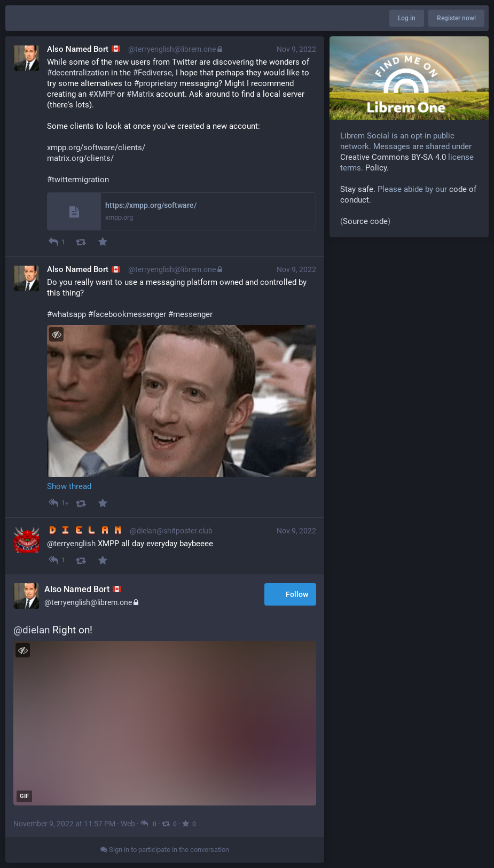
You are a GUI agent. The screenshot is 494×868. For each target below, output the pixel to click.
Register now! (456, 18)
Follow (290, 595)
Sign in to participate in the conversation (165, 850)
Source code (365, 221)
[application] (165, 723)
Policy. (377, 168)
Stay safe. (358, 189)
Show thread (69, 486)
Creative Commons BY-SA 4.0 (393, 157)
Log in (407, 18)
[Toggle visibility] (56, 334)
